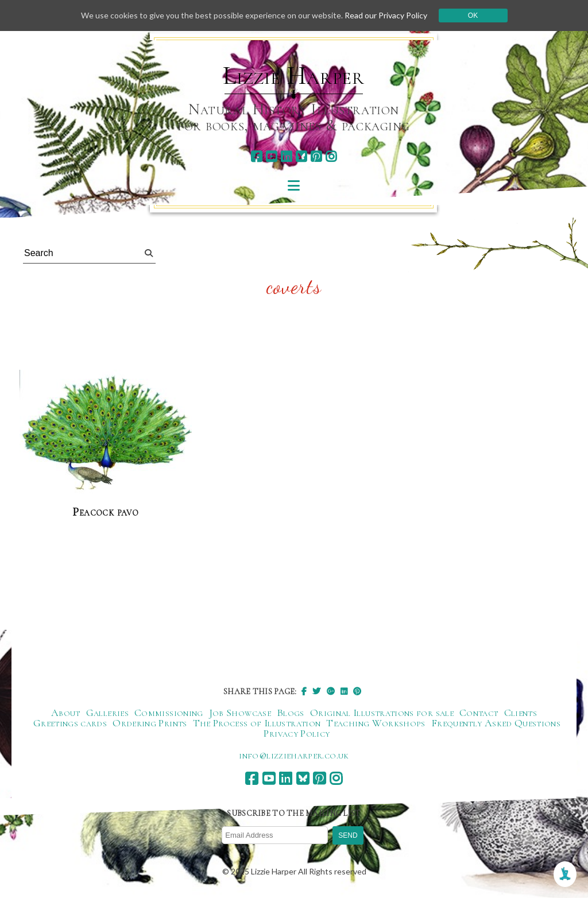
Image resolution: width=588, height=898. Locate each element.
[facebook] (256, 156)
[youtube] (271, 156)
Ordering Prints (150, 723)
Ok (473, 16)
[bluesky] (301, 156)
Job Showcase (240, 713)
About (66, 713)
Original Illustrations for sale (382, 713)
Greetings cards (70, 723)
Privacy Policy (297, 733)
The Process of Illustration (257, 723)
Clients (521, 713)
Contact (479, 713)
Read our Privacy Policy (386, 15)
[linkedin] (286, 156)
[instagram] (331, 156)
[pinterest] (316, 156)
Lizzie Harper (294, 76)
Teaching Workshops (376, 723)
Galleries (107, 713)
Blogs (291, 713)
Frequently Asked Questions (496, 723)
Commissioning (169, 713)
